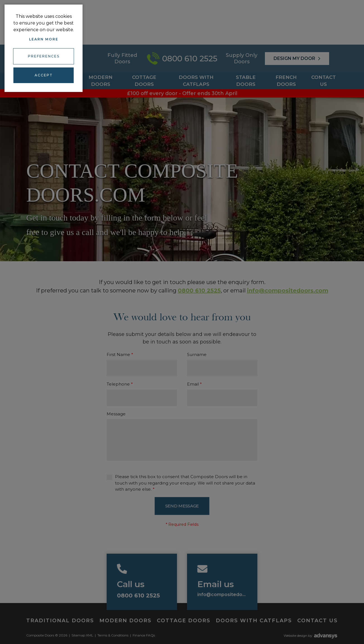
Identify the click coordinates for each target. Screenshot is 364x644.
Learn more (44, 39)
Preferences (44, 56)
